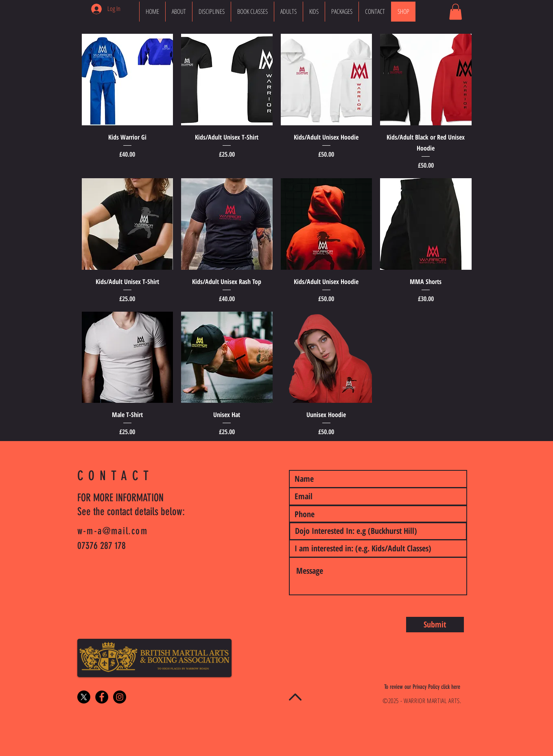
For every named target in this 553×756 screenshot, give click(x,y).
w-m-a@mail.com (113, 531)
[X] (84, 697)
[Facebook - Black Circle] (102, 697)
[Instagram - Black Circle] (120, 697)
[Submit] (435, 625)
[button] (456, 12)
